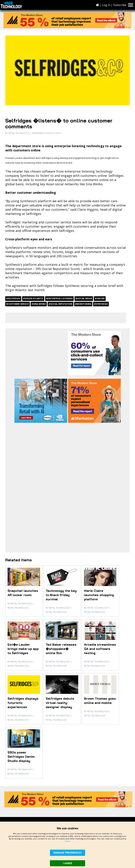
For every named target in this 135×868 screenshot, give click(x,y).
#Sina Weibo (39, 304)
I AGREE (68, 863)
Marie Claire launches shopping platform (99, 595)
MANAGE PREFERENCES (67, 853)
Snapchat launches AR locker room (23, 593)
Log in (106, 5)
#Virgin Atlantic (33, 298)
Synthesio (27, 176)
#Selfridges (13, 298)
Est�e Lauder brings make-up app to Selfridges (23, 649)
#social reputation (60, 304)
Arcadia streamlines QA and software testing (100, 649)
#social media (84, 298)
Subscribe (120, 5)
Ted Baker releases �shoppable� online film (61, 649)
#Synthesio (101, 304)
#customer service (17, 304)
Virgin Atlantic (16, 290)
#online (100, 298)
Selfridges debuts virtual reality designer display (60, 703)
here (67, 841)
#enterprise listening (59, 298)
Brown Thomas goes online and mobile (100, 701)
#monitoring (83, 304)
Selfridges (46, 158)
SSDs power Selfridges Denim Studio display (21, 757)
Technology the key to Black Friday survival (61, 595)
